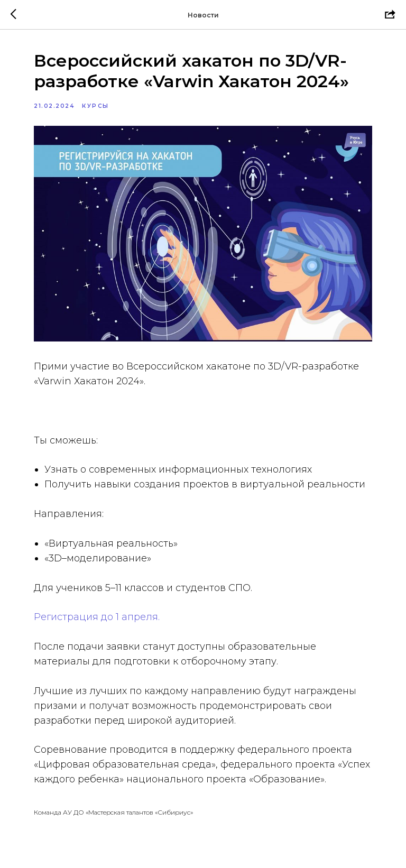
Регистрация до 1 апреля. (97, 617)
